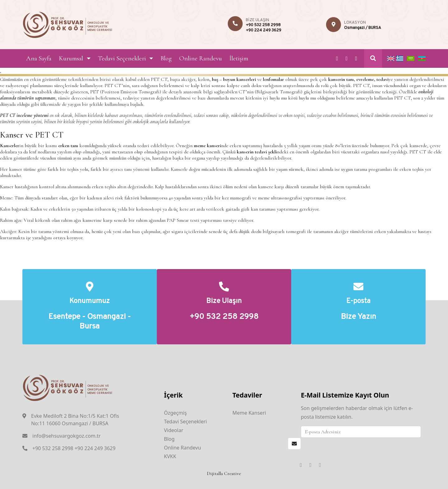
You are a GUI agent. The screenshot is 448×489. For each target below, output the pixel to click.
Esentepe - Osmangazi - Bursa (90, 322)
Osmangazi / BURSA (363, 28)
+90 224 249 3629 (264, 30)
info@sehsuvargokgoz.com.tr (67, 436)
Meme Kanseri (249, 413)
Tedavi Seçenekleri (122, 58)
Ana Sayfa (39, 58)
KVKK (170, 456)
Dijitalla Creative (224, 473)
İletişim (239, 58)
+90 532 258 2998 (263, 25)
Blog (166, 58)
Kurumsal (71, 58)
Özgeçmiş (175, 413)
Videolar (174, 430)
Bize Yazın (359, 317)
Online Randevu (201, 58)
